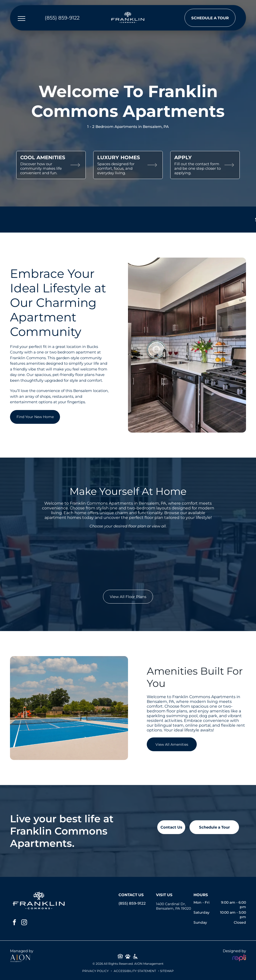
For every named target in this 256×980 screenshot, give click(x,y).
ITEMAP (168, 971)
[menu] (21, 19)
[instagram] (24, 923)
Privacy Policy (95, 971)
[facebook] (14, 923)
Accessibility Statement (135, 971)
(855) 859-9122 (132, 903)
